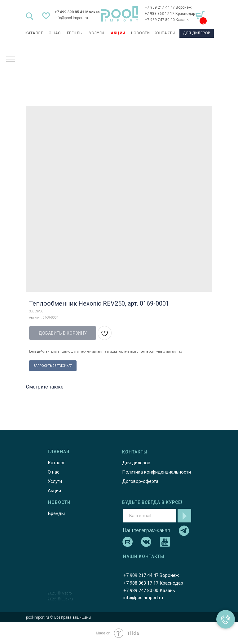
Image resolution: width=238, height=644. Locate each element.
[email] (150, 516)
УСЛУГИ (97, 33)
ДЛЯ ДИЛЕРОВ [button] (197, 33)
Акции (54, 491)
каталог (34, 33)
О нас (54, 472)
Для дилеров (136, 463)
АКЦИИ (118, 33)
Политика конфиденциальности (156, 472)
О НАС (55, 33)
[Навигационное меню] (11, 60)
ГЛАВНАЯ (59, 452)
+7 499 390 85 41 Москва (77, 12)
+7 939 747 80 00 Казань (167, 20)
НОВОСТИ (141, 33)
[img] (120, 14)
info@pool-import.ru (71, 18)
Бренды (56, 513)
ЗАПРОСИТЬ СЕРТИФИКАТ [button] (53, 366)
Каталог (56, 463)
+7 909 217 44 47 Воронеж (168, 7)
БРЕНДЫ (75, 33)
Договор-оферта (140, 481)
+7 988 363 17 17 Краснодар (170, 14)
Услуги (55, 481)
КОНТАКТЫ (164, 33)
